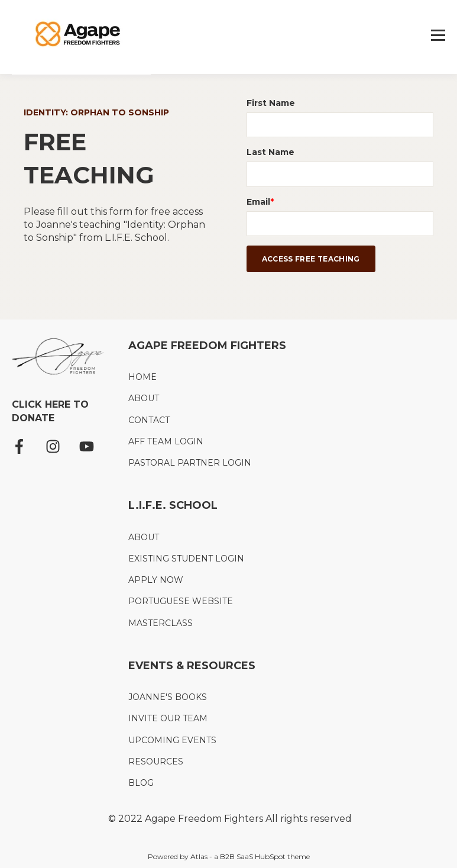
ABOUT (144, 398)
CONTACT (149, 420)
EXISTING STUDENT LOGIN (186, 559)
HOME (142, 377)
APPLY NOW (156, 580)
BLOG (141, 783)
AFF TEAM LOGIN (166, 442)
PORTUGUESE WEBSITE (181, 601)
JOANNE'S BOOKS (168, 697)
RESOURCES (156, 762)
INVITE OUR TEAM (168, 719)
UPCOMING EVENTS (172, 740)
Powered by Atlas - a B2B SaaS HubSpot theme (229, 856)
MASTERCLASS (161, 623)
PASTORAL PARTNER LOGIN (190, 463)
